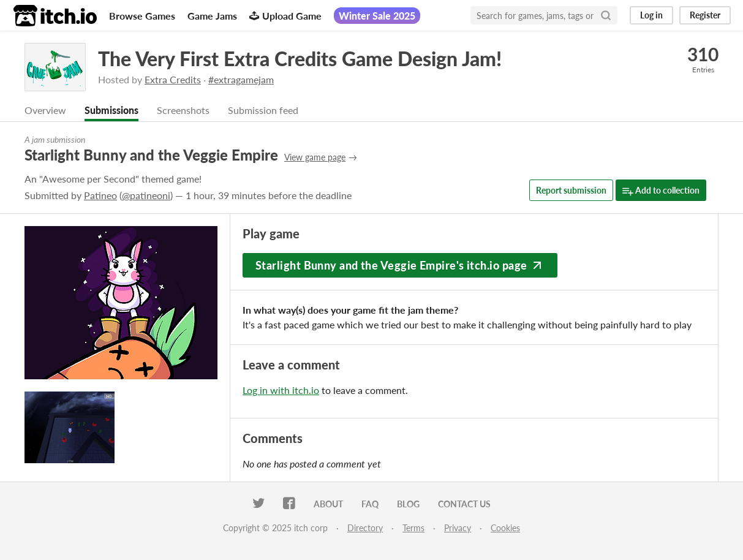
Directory (365, 528)
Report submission (571, 190)
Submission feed (263, 110)
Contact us (464, 504)
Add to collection (661, 191)
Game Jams (212, 16)
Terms (413, 528)
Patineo (100, 195)
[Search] (606, 15)
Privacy (458, 528)
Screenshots (183, 110)
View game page (315, 157)
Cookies (505, 528)
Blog (408, 504)
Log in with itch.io (281, 390)
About (328, 504)
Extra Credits (173, 79)
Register (705, 15)
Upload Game (285, 16)
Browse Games (142, 16)
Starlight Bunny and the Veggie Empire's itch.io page (400, 265)
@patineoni (146, 195)
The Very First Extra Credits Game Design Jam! (300, 59)
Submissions (111, 110)
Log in (651, 15)
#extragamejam (241, 79)
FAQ (370, 504)
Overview (45, 110)
